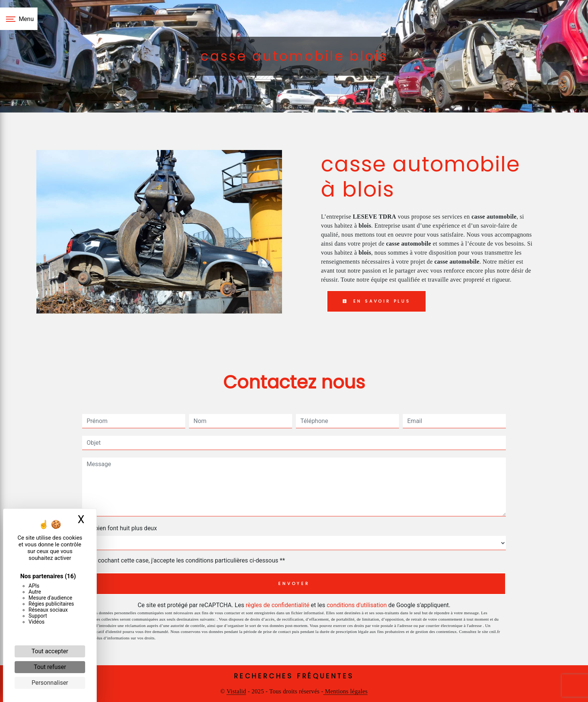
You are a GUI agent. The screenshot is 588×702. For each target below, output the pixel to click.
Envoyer (294, 583)
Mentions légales (345, 691)
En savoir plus (376, 301)
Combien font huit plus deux (119, 528)
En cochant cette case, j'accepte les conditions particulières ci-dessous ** (187, 560)
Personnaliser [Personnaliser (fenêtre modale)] (50, 683)
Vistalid (236, 691)
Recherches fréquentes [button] (294, 676)
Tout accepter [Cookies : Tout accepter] (50, 651)
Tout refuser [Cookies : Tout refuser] (50, 667)
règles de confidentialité (277, 605)
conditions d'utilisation (357, 605)
